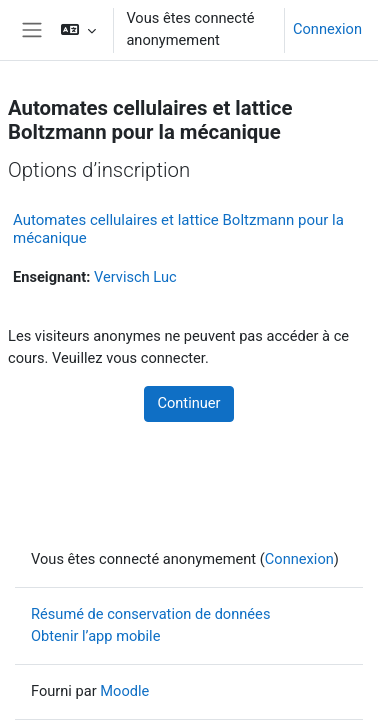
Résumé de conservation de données (150, 614)
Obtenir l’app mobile (95, 636)
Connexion (327, 29)
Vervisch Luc (135, 277)
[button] (78, 30)
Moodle (124, 691)
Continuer (188, 403)
